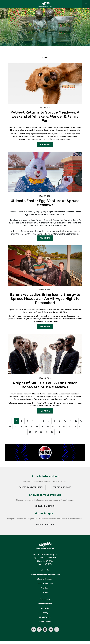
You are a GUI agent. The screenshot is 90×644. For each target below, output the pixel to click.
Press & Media (45, 622)
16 (21, 426)
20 (42, 426)
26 (75, 426)
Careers (45, 592)
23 (59, 426)
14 (10, 426)
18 (31, 426)
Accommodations (45, 604)
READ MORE (45, 144)
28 (30, 432)
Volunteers (45, 588)
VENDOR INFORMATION (45, 506)
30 (41, 432)
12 (76, 421)
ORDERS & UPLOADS (62, 487)
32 (52, 432)
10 (65, 421)
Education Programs (45, 579)
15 (15, 426)
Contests (45, 608)
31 (46, 432)
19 (37, 426)
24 (64, 426)
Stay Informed (45, 617)
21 (48, 426)
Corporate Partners (45, 583)
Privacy (45, 613)
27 (80, 426)
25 (69, 426)
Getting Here (45, 599)
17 (26, 426)
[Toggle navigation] (86, 4)
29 (36, 432)
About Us (45, 570)
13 (81, 421)
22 (53, 426)
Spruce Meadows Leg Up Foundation (45, 574)
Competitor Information (31, 487)
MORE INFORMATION (45, 525)
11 (70, 421)
